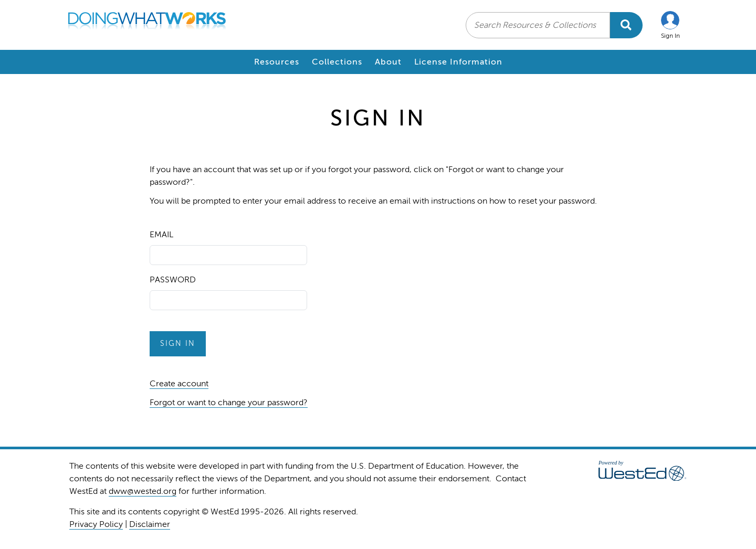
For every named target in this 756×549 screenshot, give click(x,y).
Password (173, 280)
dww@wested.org (143, 491)
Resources (277, 62)
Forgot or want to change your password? (229, 403)
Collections (337, 62)
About (388, 62)
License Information (458, 62)
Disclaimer (150, 524)
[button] (670, 25)
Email (161, 235)
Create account (179, 384)
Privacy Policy (96, 524)
